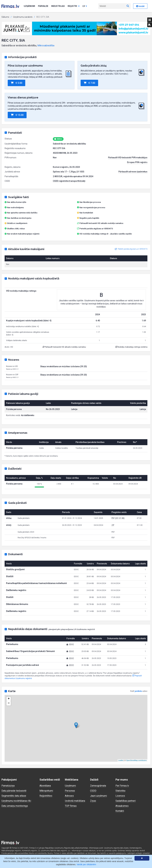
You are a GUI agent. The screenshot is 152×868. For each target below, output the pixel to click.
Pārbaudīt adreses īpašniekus (133, 172)
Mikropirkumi (46, 791)
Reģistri (74, 6)
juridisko (138, 691)
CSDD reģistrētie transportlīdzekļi (69, 181)
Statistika (120, 791)
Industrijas (58, 6)
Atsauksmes (122, 806)
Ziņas (93, 801)
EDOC (72, 644)
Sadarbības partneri (126, 801)
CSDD (93, 791)
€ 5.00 (16, 83)
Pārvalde (43, 6)
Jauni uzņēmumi (98, 796)
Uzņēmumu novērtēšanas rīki (16, 801)
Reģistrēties (46, 796)
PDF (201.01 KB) (118, 518)
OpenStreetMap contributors (136, 760)
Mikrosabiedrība (46, 46)
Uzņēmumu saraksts (23, 17)
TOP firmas (71, 806)
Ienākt (140, 6)
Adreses (69, 796)
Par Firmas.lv (122, 786)
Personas (70, 791)
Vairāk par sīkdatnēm (86, 864)
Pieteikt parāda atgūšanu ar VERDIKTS (96, 229)
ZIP (113, 525)
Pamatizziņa (8, 786)
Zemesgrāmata (98, 786)
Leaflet (121, 760)
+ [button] (9, 699)
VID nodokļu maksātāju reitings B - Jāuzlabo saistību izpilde (106, 234)
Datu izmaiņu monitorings (15, 806)
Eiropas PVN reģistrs (137, 162)
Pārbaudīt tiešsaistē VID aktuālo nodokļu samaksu (100, 223)
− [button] (9, 703)
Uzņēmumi (29, 6)
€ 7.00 (89, 83)
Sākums (5, 17)
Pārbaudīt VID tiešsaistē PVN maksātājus (128, 158)
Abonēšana (45, 786)
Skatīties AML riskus (16, 229)
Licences (120, 796)
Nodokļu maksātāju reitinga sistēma (131, 347)
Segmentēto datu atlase (14, 796)
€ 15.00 (17, 115)
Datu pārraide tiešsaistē (14, 791)
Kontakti (120, 811)
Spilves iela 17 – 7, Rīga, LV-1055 (69, 172)
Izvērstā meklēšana (75, 801)
